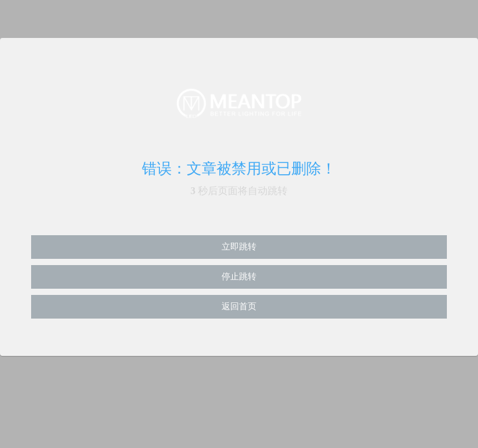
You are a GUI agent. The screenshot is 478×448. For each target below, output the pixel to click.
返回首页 (239, 306)
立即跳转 (239, 247)
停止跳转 (239, 277)
